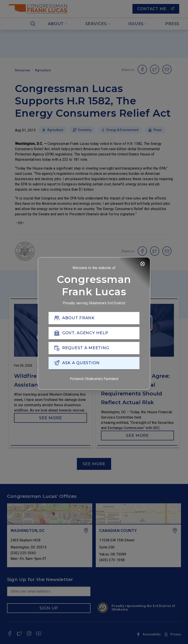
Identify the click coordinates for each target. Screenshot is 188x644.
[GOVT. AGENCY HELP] (94, 334)
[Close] (143, 264)
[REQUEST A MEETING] (94, 349)
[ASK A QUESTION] (94, 364)
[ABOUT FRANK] (94, 319)
